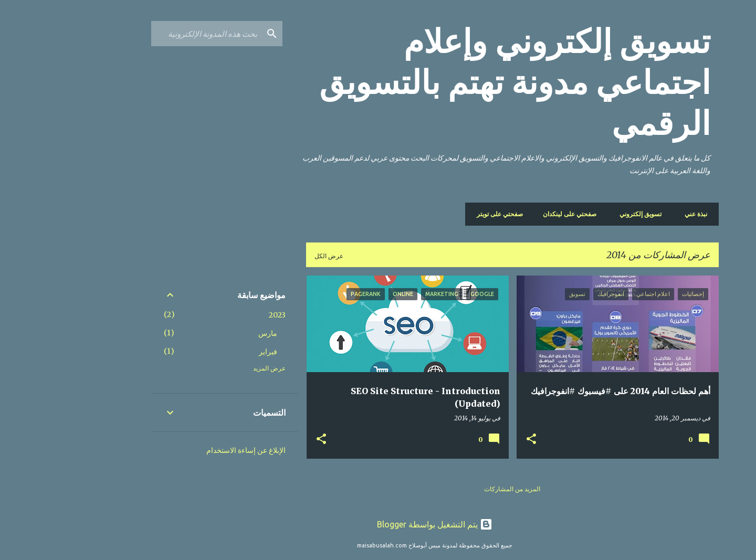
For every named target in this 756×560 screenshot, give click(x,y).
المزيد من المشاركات (455, 489)
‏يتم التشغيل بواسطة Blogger (378, 524)
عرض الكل (272, 256)
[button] (475, 439)
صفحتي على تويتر (446, 214)
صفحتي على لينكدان (516, 214)
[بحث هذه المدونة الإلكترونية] (150, 34)
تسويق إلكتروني (587, 214)
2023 (220, 315)
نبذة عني (639, 214)
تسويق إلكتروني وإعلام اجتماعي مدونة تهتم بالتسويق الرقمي (458, 82)
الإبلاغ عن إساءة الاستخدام (189, 450)
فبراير (211, 352)
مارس (211, 333)
